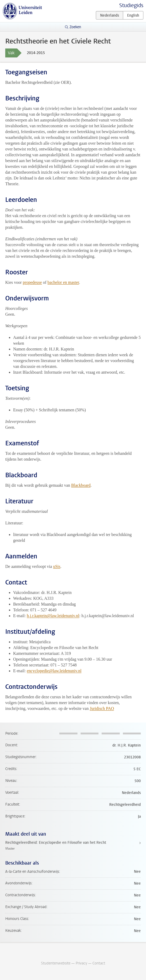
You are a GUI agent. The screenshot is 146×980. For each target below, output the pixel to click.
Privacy (81, 963)
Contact (99, 963)
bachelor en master (63, 282)
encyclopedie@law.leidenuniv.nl (54, 671)
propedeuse (32, 282)
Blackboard (81, 485)
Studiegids (131, 5)
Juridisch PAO (102, 708)
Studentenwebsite (56, 963)
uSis (57, 566)
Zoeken (75, 27)
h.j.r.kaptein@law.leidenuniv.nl (53, 616)
